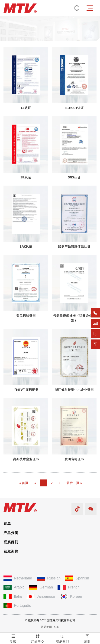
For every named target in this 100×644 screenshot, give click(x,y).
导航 (13, 638)
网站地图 (46, 627)
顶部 (87, 638)
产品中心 (37, 638)
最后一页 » (74, 483)
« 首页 (24, 483)
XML (56, 627)
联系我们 (63, 638)
